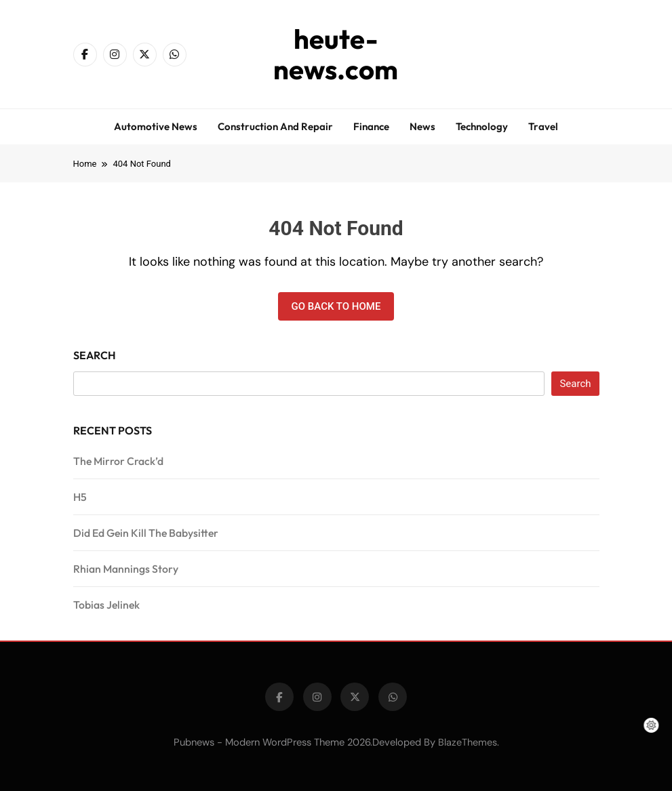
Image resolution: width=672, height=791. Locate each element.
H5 (80, 497)
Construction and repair (275, 126)
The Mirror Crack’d (118, 461)
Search (95, 355)
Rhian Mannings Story (126, 569)
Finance (371, 126)
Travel (543, 126)
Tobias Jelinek (106, 605)
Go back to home (336, 306)
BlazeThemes (468, 742)
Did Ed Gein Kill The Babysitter (146, 533)
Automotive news (156, 126)
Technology (482, 126)
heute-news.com (336, 54)
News (422, 126)
